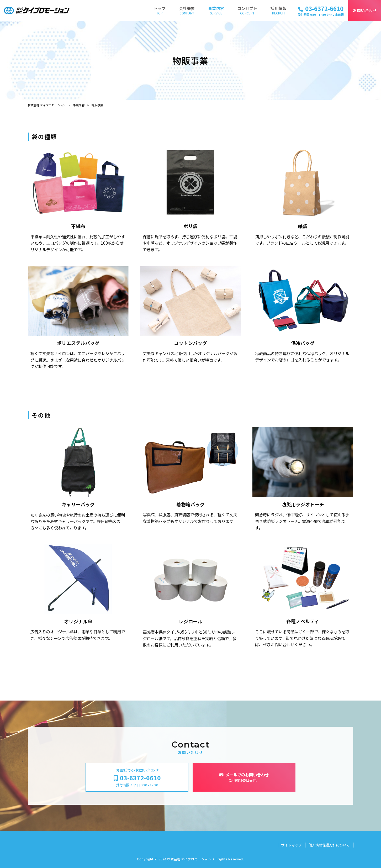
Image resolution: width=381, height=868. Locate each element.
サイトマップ (291, 845)
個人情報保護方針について (329, 845)
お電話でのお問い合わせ (137, 777)
